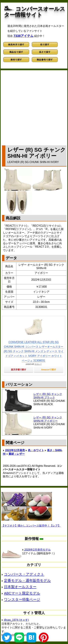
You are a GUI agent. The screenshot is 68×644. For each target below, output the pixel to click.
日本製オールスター (20, 587)
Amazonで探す (49, 370)
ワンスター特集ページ (22, 599)
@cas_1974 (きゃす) (16, 620)
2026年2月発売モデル (36, 550)
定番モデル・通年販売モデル (27, 580)
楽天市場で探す (19, 370)
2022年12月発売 (15, 450)
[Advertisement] (34, 107)
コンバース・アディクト (24, 574)
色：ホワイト (36, 450)
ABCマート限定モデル (22, 593)
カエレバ (38, 364)
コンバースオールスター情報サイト (35, 12)
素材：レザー (17, 454)
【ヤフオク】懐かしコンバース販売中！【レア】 (31, 526)
